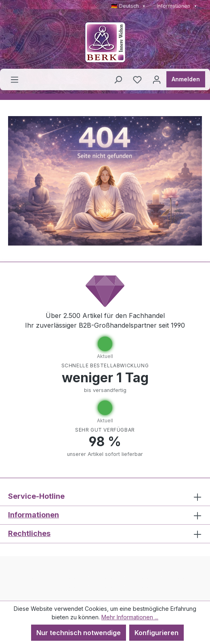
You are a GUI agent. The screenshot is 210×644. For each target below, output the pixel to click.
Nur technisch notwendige (79, 633)
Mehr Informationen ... (130, 617)
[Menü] (15, 79)
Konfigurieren (156, 633)
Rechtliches (29, 533)
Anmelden (186, 79)
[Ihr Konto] (157, 79)
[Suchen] (118, 79)
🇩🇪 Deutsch (128, 6)
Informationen (177, 6)
